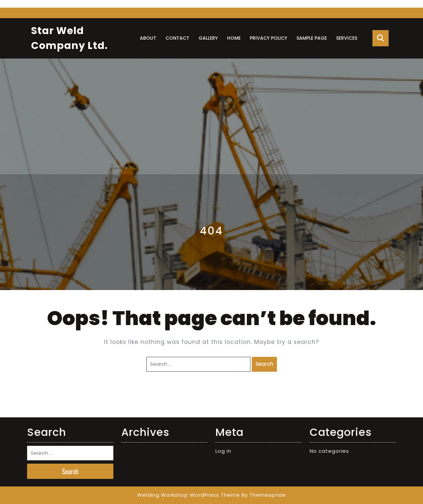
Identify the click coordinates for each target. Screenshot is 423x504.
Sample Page (312, 38)
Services (347, 38)
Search (264, 364)
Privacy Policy (269, 38)
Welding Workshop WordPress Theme (189, 495)
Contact (177, 38)
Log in (223, 451)
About (148, 38)
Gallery (208, 38)
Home (234, 38)
